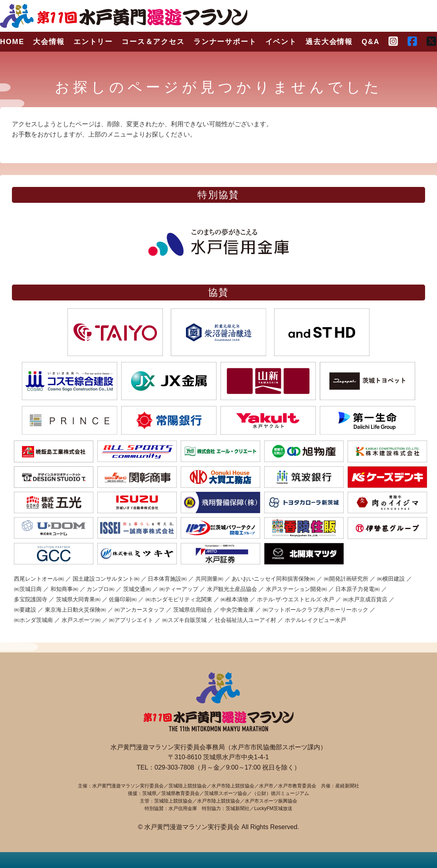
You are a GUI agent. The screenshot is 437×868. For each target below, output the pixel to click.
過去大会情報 (329, 42)
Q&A (370, 42)
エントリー (93, 42)
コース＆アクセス (153, 42)
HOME (12, 42)
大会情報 (49, 42)
